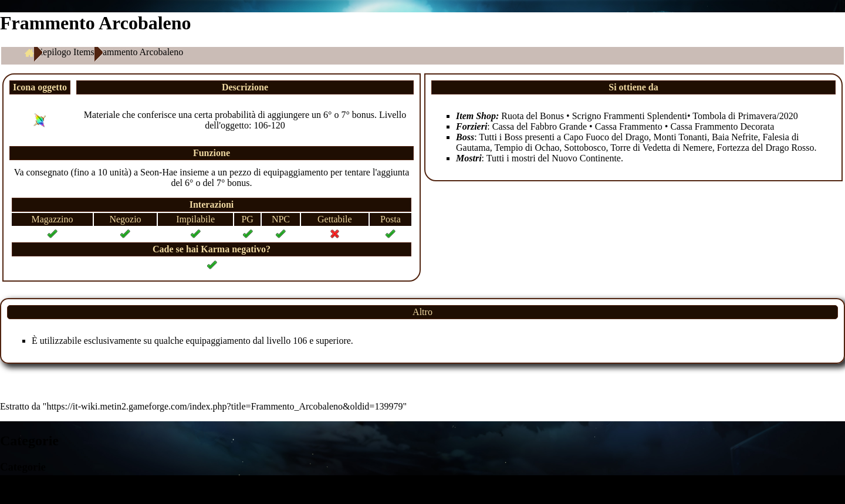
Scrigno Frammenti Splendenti (630, 116)
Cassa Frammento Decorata (722, 126)
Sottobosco (585, 148)
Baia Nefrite (735, 137)
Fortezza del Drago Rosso (766, 148)
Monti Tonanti (680, 137)
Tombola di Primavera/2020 (745, 116)
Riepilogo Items (64, 52)
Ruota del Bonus (533, 116)
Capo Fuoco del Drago (606, 137)
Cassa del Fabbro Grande (540, 126)
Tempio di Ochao (527, 148)
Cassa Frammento (629, 126)
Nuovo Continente (586, 158)
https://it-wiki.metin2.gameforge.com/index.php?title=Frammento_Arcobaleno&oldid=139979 (224, 406)
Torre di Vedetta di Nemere (661, 148)
